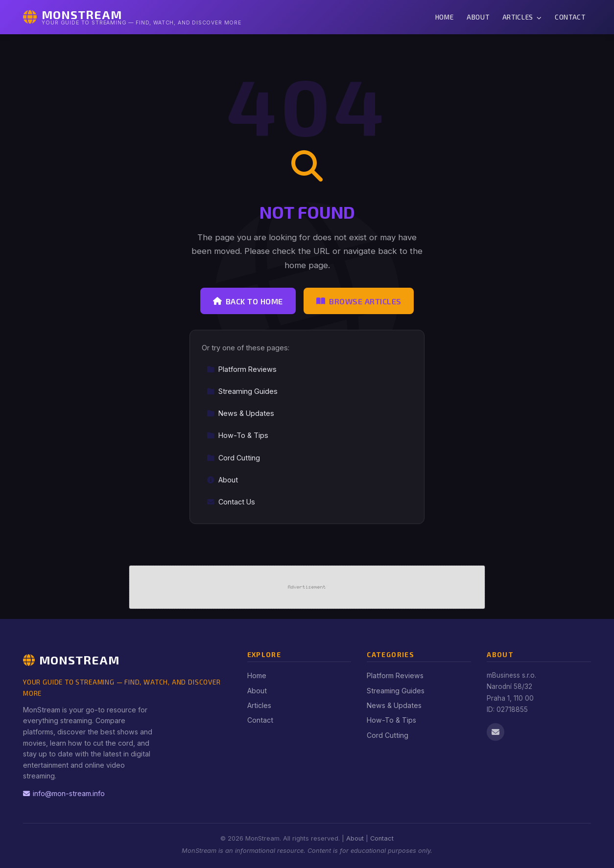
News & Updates (240, 413)
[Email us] (496, 732)
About (478, 17)
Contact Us (231, 502)
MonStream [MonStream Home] (71, 660)
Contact (570, 17)
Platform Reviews (242, 369)
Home (445, 17)
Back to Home (248, 301)
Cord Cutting (233, 458)
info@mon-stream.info (64, 793)
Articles (522, 17)
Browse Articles (359, 301)
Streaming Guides (242, 391)
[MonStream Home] (132, 17)
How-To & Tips (237, 435)
